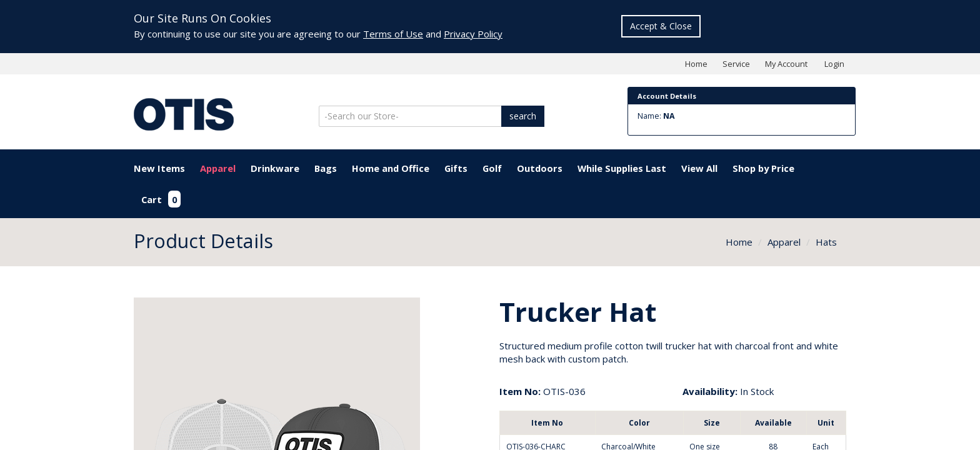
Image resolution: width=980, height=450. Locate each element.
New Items (159, 168)
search (523, 116)
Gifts (456, 168)
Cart (161, 199)
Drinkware (275, 168)
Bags (326, 168)
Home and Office (391, 168)
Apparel (218, 168)
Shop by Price (763, 168)
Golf (492, 168)
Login (834, 64)
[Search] (411, 116)
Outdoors (540, 168)
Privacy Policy (473, 34)
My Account (786, 64)
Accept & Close (661, 26)
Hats (826, 242)
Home (696, 64)
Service (736, 64)
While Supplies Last (622, 168)
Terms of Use (393, 34)
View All (699, 168)
